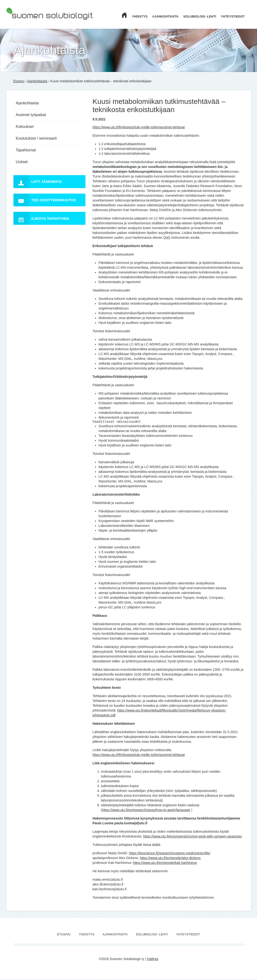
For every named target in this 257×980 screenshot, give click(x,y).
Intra (129, 40)
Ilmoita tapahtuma (43, 221)
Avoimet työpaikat (31, 115)
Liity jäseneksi (39, 182)
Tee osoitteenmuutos (47, 202)
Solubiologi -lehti (200, 16)
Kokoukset (25, 127)
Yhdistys (140, 16)
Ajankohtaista (165, 16)
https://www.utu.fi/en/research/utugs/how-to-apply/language (146, 811)
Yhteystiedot (233, 16)
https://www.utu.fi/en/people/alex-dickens (170, 859)
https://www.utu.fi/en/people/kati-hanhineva (165, 863)
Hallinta (153, 960)
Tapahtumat (26, 150)
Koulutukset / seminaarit (36, 138)
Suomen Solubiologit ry (24, 23)
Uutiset (22, 162)
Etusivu (19, 81)
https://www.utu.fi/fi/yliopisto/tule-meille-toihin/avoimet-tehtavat (139, 127)
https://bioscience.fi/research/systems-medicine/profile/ (170, 854)
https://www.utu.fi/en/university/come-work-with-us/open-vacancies (192, 837)
